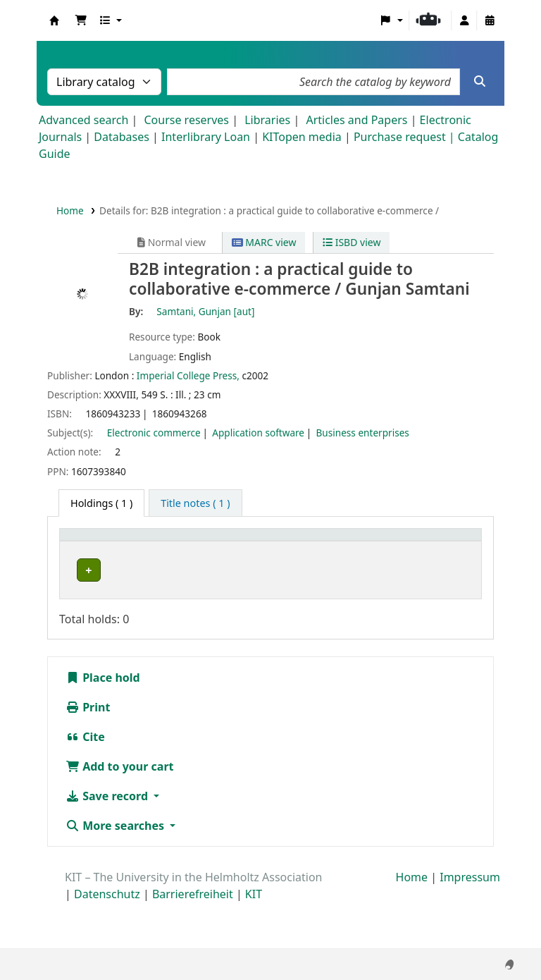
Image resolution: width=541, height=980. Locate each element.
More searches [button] (116, 871)
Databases (122, 137)
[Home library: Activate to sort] (94, 550)
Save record (108, 842)
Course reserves (186, 120)
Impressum (470, 923)
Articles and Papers (356, 120)
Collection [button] (160, 557)
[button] (81, 20)
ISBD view (352, 242)
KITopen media (302, 137)
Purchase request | (406, 137)
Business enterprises (363, 433)
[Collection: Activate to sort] (168, 550)
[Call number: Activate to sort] (317, 550)
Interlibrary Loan (206, 137)
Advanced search (83, 120)
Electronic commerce (154, 433)
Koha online (54, 20)
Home (70, 210)
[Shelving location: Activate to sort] (245, 550)
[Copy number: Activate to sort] (388, 550)
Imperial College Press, (188, 375)
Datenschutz (107, 940)
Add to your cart (120, 812)
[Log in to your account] (464, 20)
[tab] (195, 503)
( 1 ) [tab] (101, 503)
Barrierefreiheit (193, 940)
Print (88, 753)
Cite (85, 783)
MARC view (264, 242)
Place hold (103, 723)
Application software (258, 433)
